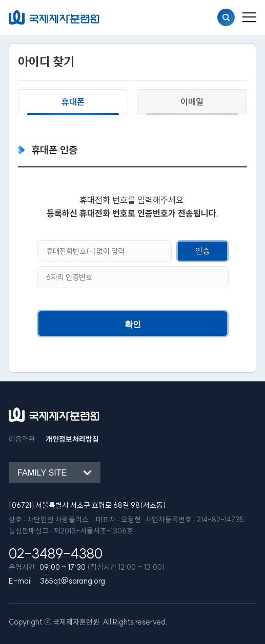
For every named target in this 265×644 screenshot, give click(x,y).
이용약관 (22, 439)
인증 (202, 251)
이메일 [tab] (192, 102)
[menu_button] (249, 17)
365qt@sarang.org (73, 581)
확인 (133, 324)
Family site (42, 473)
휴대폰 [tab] (73, 102)
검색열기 (226, 17)
